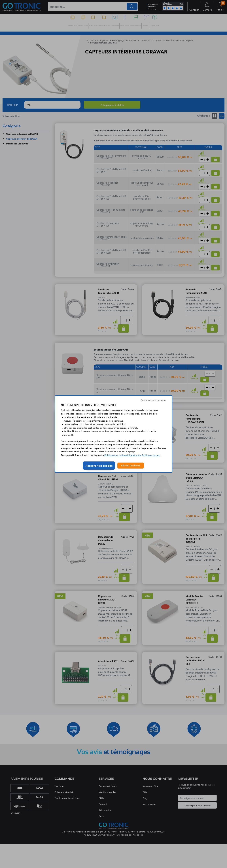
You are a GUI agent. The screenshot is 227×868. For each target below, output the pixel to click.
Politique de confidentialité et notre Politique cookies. (132, 455)
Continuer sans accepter (153, 400)
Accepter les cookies (99, 465)
